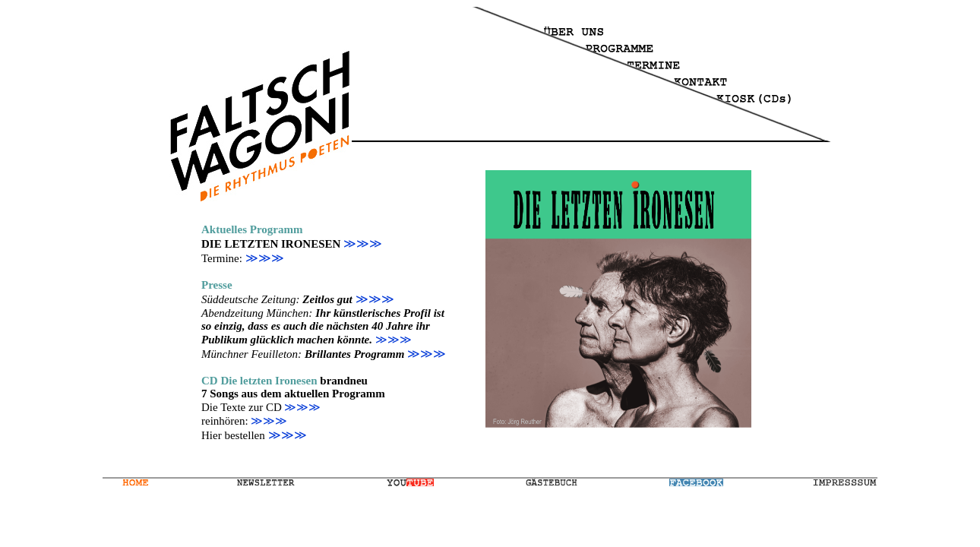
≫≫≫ (363, 243)
